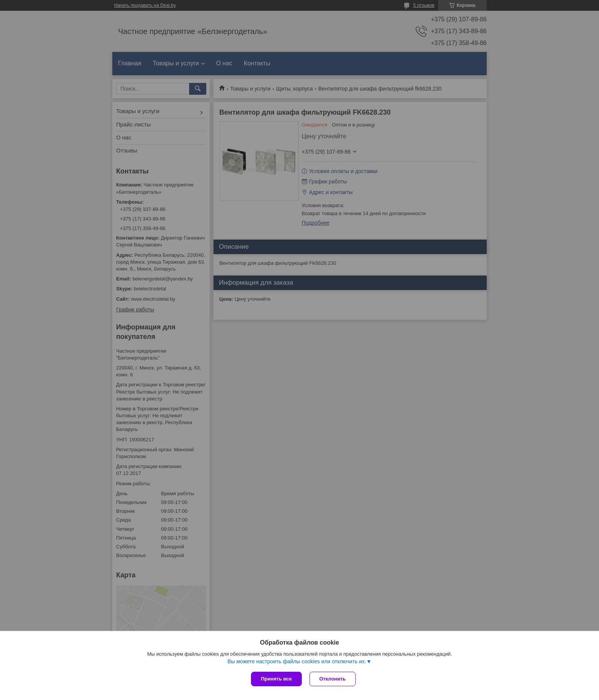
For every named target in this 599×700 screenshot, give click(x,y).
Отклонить (333, 679)
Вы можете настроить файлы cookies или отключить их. (297, 661)
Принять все (276, 679)
